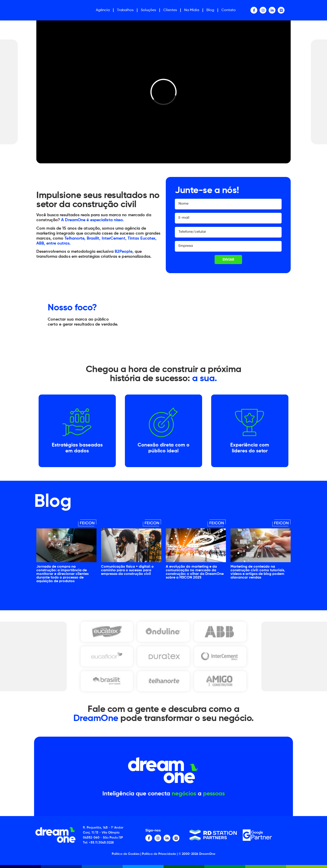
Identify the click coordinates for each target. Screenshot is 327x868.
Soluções (148, 10)
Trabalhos (125, 10)
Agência (103, 10)
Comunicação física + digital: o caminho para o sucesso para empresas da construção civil (127, 570)
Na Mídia (192, 10)
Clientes (170, 10)
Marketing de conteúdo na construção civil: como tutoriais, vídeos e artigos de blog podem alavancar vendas (258, 572)
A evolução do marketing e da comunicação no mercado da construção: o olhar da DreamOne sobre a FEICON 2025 (195, 572)
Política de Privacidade (159, 854)
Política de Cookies (126, 854)
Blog (210, 10)
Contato (229, 10)
